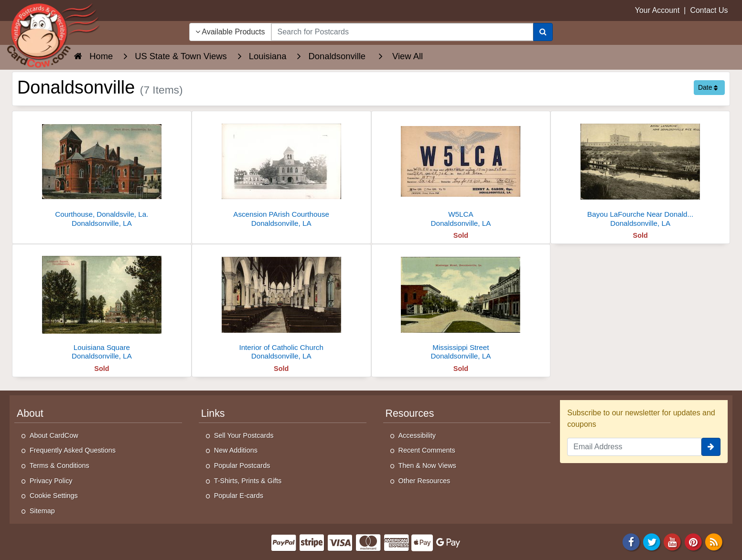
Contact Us (709, 10)
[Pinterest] (693, 542)
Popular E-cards (239, 496)
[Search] (543, 32)
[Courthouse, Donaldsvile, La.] (102, 172)
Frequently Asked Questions (73, 450)
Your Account (657, 10)
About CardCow (54, 435)
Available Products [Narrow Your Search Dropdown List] (230, 32)
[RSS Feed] (714, 542)
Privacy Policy (51, 481)
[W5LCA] (461, 172)
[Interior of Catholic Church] (281, 305)
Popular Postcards (242, 465)
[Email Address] (634, 447)
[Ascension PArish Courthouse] (281, 172)
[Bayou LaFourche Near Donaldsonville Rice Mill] (640, 172)
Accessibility (417, 435)
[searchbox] (403, 32)
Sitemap (42, 511)
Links (213, 413)
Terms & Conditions (59, 465)
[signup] (711, 447)
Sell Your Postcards (244, 435)
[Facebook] (631, 542)
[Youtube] (673, 542)
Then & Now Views (427, 465)
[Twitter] (652, 542)
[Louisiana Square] (102, 305)
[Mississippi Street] (461, 305)
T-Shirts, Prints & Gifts (248, 481)
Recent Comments (427, 450)
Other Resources (425, 481)
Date (708, 87)
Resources (410, 413)
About (30, 413)
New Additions (236, 450)
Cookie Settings (54, 496)
